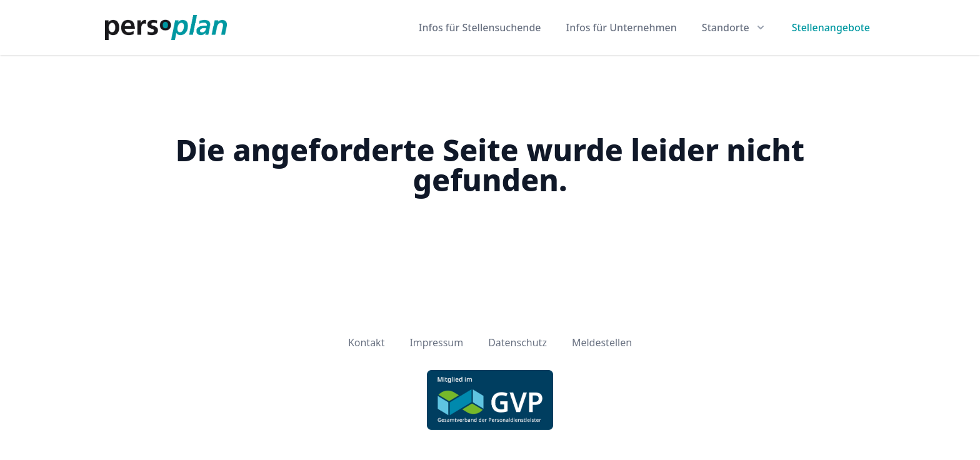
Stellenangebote (831, 27)
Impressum (436, 342)
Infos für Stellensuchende (480, 27)
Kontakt (367, 342)
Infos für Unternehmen (622, 27)
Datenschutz (517, 342)
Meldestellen (602, 342)
